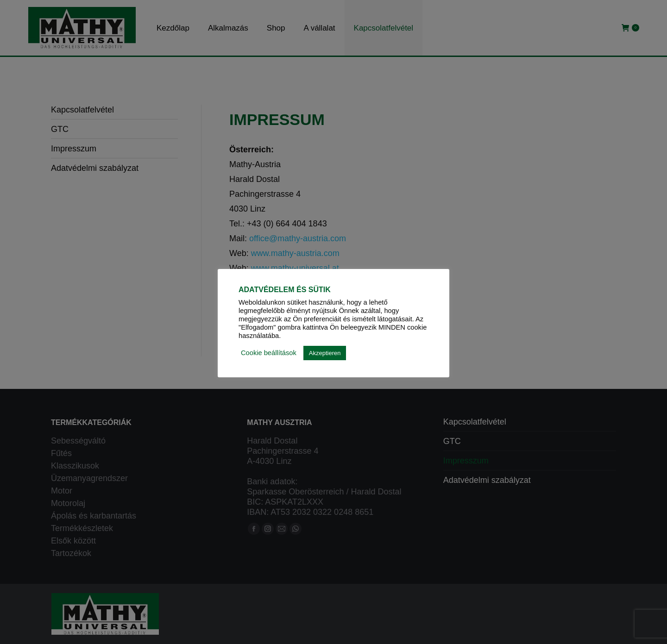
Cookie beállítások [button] (269, 353)
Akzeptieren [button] (325, 353)
